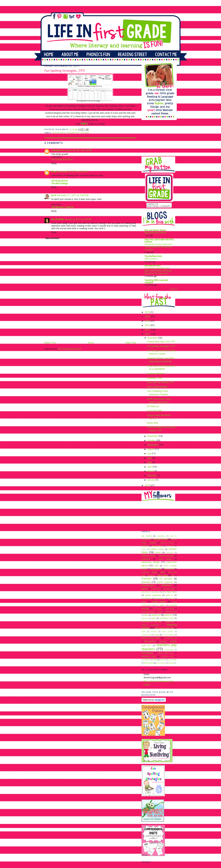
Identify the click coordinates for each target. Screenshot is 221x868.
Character (170, 553)
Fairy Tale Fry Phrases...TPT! (161, 383)
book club (170, 547)
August (151, 450)
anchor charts (161, 540)
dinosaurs (156, 570)
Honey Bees (153, 424)
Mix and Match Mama (155, 231)
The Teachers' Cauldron (62, 207)
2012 (148, 331)
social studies (168, 636)
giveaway (146, 583)
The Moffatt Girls (153, 257)
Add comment (52, 238)
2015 (148, 317)
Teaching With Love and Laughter (156, 282)
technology (169, 651)
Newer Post (50, 343)
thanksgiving (147, 654)
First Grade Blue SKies (62, 159)
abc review (147, 537)
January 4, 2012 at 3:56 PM (78, 219)
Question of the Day (151, 622)
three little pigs (166, 654)
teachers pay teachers (78, 133)
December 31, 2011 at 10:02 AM (73, 195)
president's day (167, 619)
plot (154, 619)
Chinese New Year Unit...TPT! (161, 343)
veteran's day (167, 657)
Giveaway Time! (154, 379)
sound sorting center (151, 639)
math (144, 603)
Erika (54, 172)
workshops (161, 664)
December (153, 339)
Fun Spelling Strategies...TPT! (161, 347)
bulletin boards (157, 550)
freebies (146, 579)
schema (154, 632)
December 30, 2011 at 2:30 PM (72, 172)
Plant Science (151, 260)
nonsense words (148, 613)
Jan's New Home (169, 593)
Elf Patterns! (153, 407)
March (151, 472)
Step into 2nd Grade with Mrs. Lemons (159, 242)
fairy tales (163, 576)
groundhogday (148, 586)
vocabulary (146, 661)
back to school (167, 543)
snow (157, 636)
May (150, 463)
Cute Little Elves (155, 412)
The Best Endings (59, 183)
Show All (174, 290)
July (150, 454)
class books (165, 560)
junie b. (169, 596)
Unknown (56, 150)
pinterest (145, 619)
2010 (148, 486)
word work (148, 664)
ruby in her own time (164, 629)
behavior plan (158, 547)
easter (154, 573)
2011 (148, 335)
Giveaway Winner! (156, 374)
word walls (172, 661)
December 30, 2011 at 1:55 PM (77, 150)
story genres (150, 642)
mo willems (161, 606)
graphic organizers (165, 583)
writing (171, 664)
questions (170, 623)
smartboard (146, 636)
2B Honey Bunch (59, 181)
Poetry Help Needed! (157, 388)
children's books (148, 557)
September (153, 446)
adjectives (161, 537)
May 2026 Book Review (155, 234)
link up (171, 599)
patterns (156, 616)
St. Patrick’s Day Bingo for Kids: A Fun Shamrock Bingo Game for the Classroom (158, 272)
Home (91, 343)
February (152, 476)
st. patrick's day (170, 639)
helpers (145, 590)
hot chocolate (169, 590)
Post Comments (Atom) (69, 349)
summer (163, 642)
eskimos (151, 576)
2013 (148, 326)
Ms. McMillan (58, 219)
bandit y (145, 547)
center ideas (59, 133)
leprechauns (160, 599)
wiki (155, 660)
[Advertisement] (66, 321)
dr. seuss (169, 570)
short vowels (168, 632)
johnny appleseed (153, 596)
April (150, 468)
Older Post (131, 343)
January (152, 481)
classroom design (151, 563)
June (150, 459)
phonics (168, 616)
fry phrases (166, 579)
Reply (54, 163)
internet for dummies (150, 593)
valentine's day (148, 657)
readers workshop (150, 626)
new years (170, 609)
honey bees (156, 590)
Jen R (54, 195)
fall (173, 576)
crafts (156, 566)
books (144, 550)
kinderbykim (146, 599)
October (152, 441)
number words (171, 613)
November (153, 437)
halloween (167, 586)
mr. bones (157, 609)
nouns (160, 613)
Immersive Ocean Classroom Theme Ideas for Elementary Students (158, 248)
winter (163, 661)
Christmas (146, 560)
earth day (145, 573)
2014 (148, 322)
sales (144, 632)
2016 (148, 313)
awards (153, 543)
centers (158, 553)
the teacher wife (153, 266)
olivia (146, 616)
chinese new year (166, 557)
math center (159, 603)
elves (163, 573)
